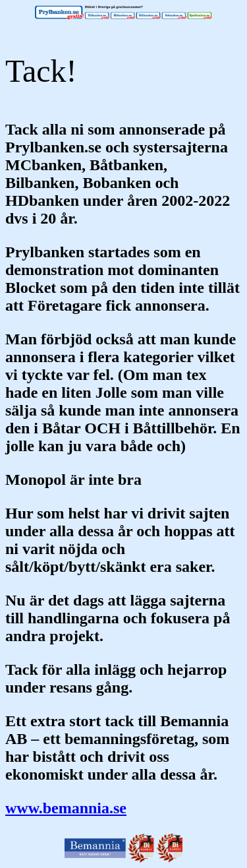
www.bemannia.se (66, 808)
